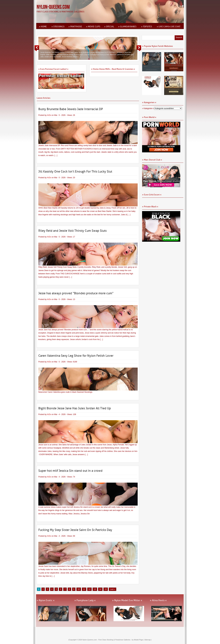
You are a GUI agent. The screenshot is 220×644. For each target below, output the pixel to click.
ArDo (49, 115)
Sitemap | (148, 640)
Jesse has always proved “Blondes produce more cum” (76, 293)
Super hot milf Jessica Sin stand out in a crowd (70, 471)
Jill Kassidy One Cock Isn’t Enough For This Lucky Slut (75, 171)
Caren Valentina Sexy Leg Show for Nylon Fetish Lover (76, 356)
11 (84, 589)
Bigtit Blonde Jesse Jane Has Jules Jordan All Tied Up (75, 408)
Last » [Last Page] (113, 589)
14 (100, 589)
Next (139, 48)
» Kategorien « (148, 108)
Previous (37, 48)
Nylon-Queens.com (53, 7)
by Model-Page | (138, 640)
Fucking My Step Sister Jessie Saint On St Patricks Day (75, 530)
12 (89, 589)
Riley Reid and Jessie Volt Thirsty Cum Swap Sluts (72, 231)
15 (106, 589)
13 (95, 589)
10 (79, 589)
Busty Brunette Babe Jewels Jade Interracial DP (71, 109)
